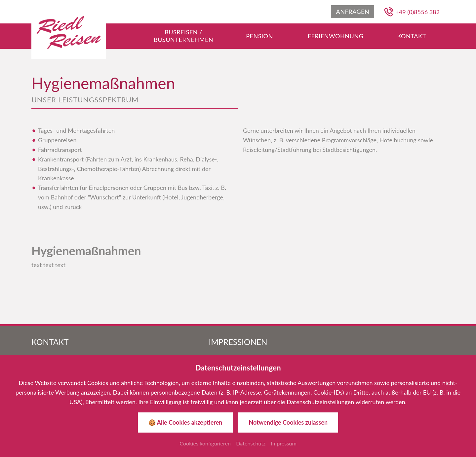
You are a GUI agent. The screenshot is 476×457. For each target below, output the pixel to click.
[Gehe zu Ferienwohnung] (336, 36)
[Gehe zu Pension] (259, 36)
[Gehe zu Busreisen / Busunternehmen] (183, 36)
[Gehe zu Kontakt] (412, 36)
